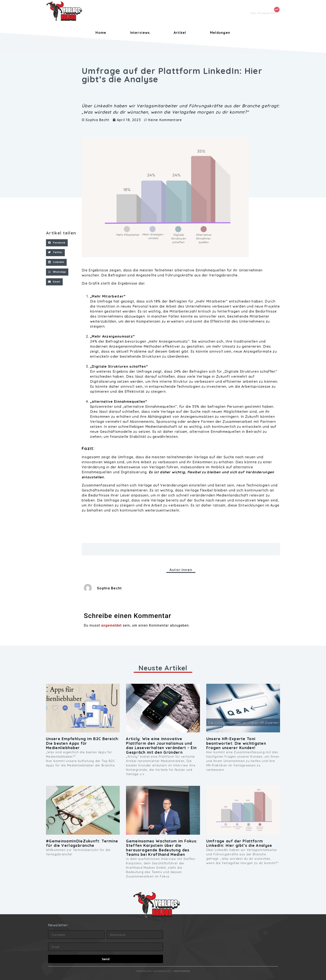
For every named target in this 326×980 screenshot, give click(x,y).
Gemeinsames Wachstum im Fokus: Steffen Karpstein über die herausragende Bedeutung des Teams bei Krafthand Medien (162, 848)
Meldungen (220, 33)
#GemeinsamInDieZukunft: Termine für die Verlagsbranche (82, 843)
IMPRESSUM (143, 971)
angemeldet (112, 625)
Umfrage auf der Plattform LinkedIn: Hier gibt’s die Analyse (239, 843)
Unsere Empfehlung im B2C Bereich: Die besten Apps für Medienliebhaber (83, 743)
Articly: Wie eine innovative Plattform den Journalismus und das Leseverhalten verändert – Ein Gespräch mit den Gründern (161, 746)
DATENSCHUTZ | (164, 971)
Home (101, 33)
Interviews (140, 33)
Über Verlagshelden (263, 13)
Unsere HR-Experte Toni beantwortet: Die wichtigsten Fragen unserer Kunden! (236, 743)
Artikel (180, 33)
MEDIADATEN (182, 971)
